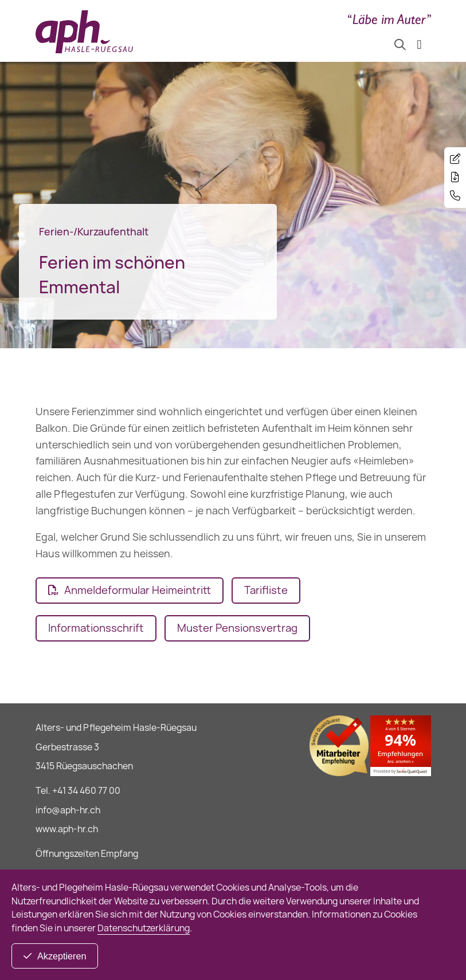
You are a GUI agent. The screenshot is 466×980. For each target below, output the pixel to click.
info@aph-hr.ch (68, 810)
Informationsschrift (96, 628)
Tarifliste (266, 590)
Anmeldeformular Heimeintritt (138, 590)
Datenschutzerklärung (144, 928)
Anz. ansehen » (401, 762)
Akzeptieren (62, 956)
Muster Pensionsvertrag (237, 628)
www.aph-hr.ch (67, 829)
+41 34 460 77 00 (86, 791)
